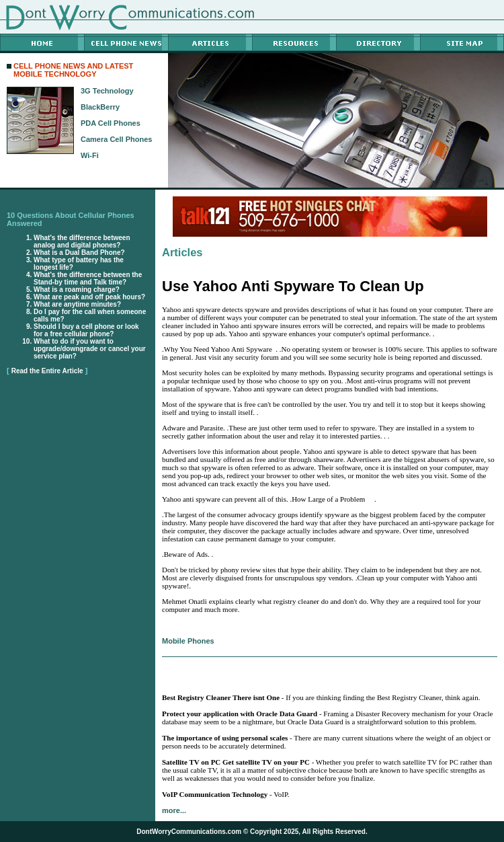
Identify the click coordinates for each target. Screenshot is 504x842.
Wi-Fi (90, 155)
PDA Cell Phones (111, 123)
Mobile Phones (188, 641)
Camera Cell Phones (116, 139)
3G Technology (107, 91)
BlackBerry (100, 107)
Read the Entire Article (47, 371)
